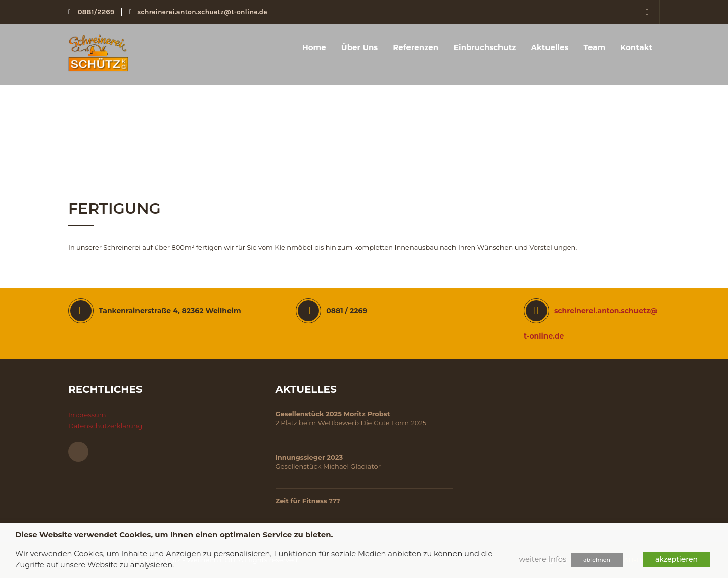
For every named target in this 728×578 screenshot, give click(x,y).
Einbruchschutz (485, 47)
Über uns (360, 47)
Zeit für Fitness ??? (308, 501)
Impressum (87, 415)
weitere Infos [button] (542, 559)
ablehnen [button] (597, 560)
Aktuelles (550, 47)
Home (314, 47)
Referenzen (416, 47)
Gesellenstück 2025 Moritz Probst (333, 414)
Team (594, 47)
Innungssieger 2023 (309, 457)
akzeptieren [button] (676, 559)
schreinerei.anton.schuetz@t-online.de (198, 12)
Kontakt (636, 47)
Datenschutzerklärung (105, 426)
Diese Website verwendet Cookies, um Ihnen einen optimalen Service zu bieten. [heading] (174, 534)
